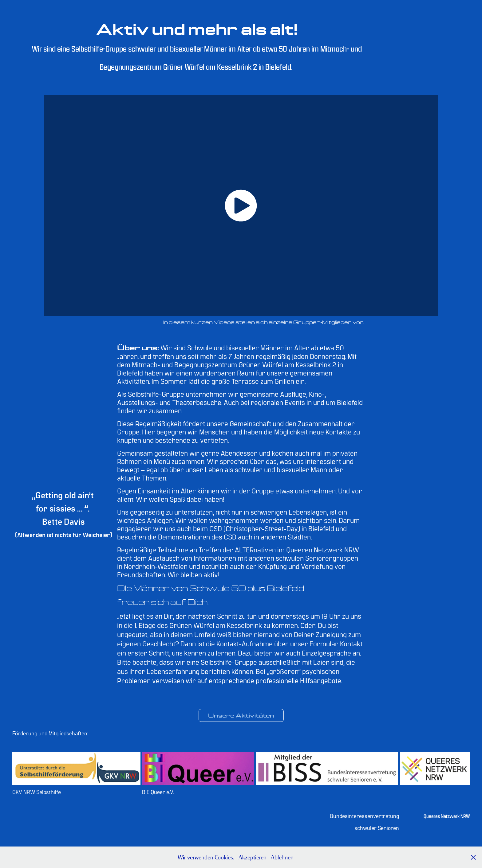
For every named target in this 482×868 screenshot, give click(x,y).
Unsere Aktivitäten (241, 715)
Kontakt (351, 643)
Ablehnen (282, 857)
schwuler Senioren (377, 828)
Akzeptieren (253, 857)
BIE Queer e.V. (158, 792)
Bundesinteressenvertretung (364, 816)
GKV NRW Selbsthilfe (37, 792)
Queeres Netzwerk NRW (447, 816)
